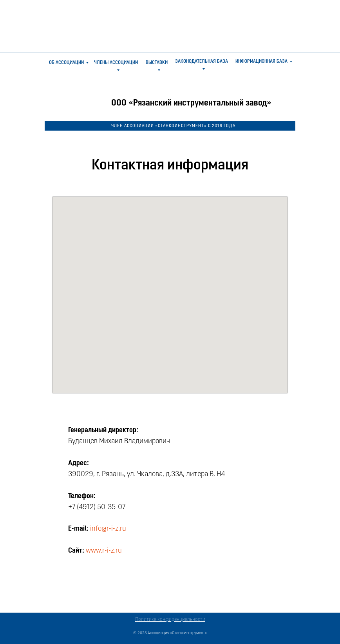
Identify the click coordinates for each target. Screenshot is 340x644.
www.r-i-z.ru (104, 551)
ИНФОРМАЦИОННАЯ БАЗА (261, 62)
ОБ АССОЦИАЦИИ (66, 63)
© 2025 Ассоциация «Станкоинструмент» (170, 633)
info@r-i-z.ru (108, 529)
